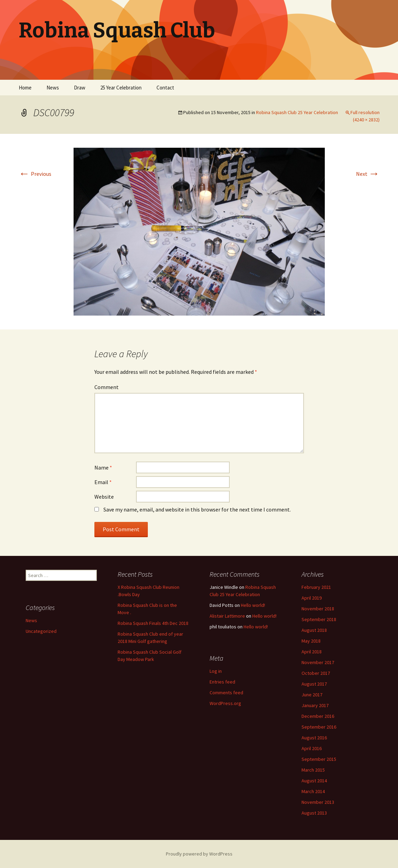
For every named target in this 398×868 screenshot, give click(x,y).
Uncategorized (41, 631)
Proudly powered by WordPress (199, 854)
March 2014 (313, 791)
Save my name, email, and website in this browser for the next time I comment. (197, 509)
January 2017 (315, 705)
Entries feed (222, 682)
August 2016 (314, 738)
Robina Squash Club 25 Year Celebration (297, 112)
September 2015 (319, 759)
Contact (165, 88)
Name (103, 467)
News (53, 88)
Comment (107, 387)
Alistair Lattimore (227, 616)
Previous (35, 174)
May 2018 (311, 641)
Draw (80, 88)
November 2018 (318, 609)
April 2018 (312, 652)
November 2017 (318, 662)
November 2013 (318, 802)
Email (103, 482)
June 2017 (312, 695)
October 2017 (316, 673)
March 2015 (313, 770)
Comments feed (226, 693)
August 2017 (314, 684)
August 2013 (314, 813)
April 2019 (312, 598)
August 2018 (314, 630)
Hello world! (253, 605)
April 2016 (312, 748)
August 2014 (314, 781)
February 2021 (316, 587)
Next (368, 174)
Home (25, 88)
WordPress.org (225, 703)
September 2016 (319, 727)
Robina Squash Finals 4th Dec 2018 (153, 623)
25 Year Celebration (121, 88)
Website (104, 497)
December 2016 (318, 716)
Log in (216, 671)
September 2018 (319, 619)
